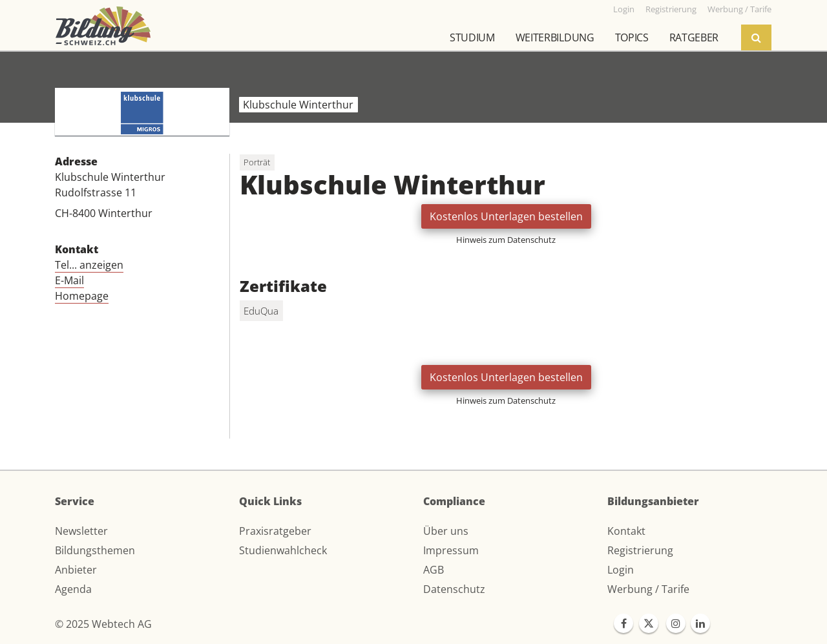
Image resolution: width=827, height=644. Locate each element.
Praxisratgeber (275, 531)
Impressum (451, 550)
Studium (472, 37)
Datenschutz (454, 589)
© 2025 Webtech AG (103, 624)
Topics (632, 37)
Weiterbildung (555, 37)
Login (621, 570)
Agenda (73, 589)
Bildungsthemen (95, 550)
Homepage (82, 296)
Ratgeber (694, 37)
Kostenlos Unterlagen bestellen (506, 216)
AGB (434, 570)
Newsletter (81, 531)
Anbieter (76, 570)
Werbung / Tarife (648, 589)
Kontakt (626, 531)
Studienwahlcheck (283, 550)
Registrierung (640, 550)
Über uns (446, 531)
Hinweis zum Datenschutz (506, 240)
